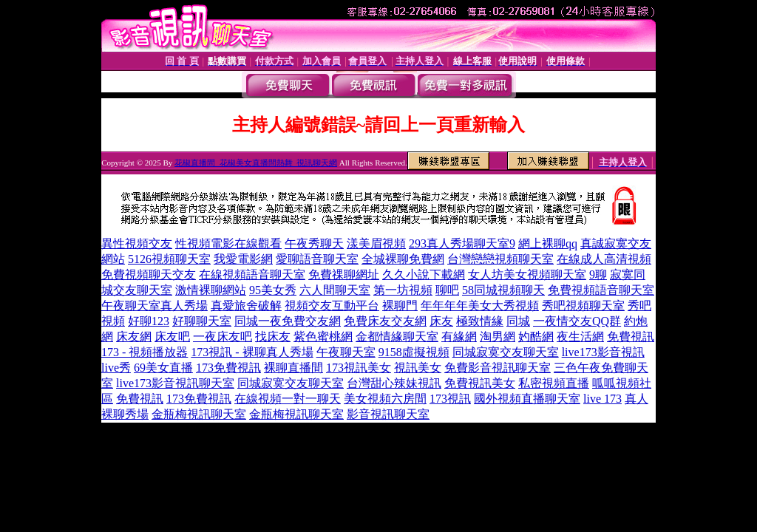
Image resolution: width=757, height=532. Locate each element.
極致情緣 (480, 321)
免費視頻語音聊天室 (601, 290)
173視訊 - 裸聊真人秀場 (252, 352)
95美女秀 (273, 290)
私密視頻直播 (554, 383)
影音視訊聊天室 (388, 414)
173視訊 (450, 399)
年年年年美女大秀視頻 (480, 306)
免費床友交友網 (385, 321)
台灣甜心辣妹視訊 (394, 383)
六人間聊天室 (335, 290)
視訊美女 (418, 368)
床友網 (134, 337)
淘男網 (498, 337)
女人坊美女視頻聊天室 (527, 274)
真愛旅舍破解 (246, 306)
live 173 (602, 399)
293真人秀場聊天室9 (462, 243)
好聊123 (149, 321)
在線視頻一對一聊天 (288, 399)
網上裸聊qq (548, 243)
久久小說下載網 (424, 274)
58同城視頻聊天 (503, 290)
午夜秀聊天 (314, 243)
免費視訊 (140, 399)
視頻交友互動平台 (332, 306)
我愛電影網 (243, 259)
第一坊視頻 (403, 290)
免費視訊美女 (480, 383)
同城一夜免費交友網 (288, 321)
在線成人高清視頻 (604, 259)
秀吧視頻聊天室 (583, 306)
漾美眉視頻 (376, 243)
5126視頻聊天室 (169, 259)
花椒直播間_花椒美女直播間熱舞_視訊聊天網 (256, 163)
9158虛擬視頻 (414, 352)
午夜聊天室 (346, 352)
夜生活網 (580, 337)
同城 (518, 321)
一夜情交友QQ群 (577, 321)
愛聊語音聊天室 (317, 259)
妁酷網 (536, 337)
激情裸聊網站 (211, 290)
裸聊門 (400, 306)
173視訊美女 (359, 368)
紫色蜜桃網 (323, 337)
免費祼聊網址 (344, 274)
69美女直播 (163, 368)
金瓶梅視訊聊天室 (199, 414)
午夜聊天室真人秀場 (155, 306)
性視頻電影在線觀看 (228, 243)
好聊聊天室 (202, 321)
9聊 (598, 274)
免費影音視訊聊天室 (498, 368)
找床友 (273, 337)
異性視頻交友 (137, 243)
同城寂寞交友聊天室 (506, 352)
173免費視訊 (228, 368)
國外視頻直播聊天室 (527, 399)
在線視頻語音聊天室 (252, 274)
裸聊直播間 (293, 368)
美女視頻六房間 (385, 399)
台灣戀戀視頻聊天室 (500, 259)
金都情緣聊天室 (397, 337)
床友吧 (172, 337)
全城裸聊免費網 (403, 259)
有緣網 (459, 337)
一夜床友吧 (223, 337)
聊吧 (447, 290)
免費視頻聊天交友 (149, 274)
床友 (441, 321)
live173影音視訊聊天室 (175, 383)
